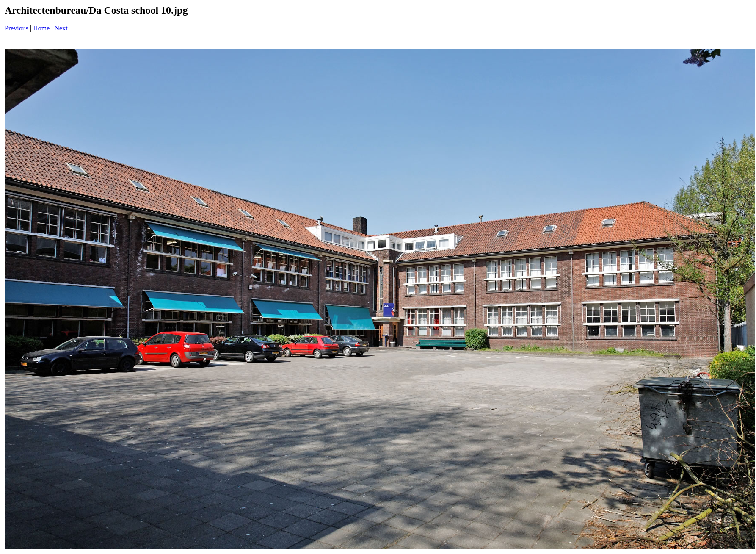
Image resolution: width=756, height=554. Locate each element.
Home (41, 28)
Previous (17, 28)
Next (61, 28)
